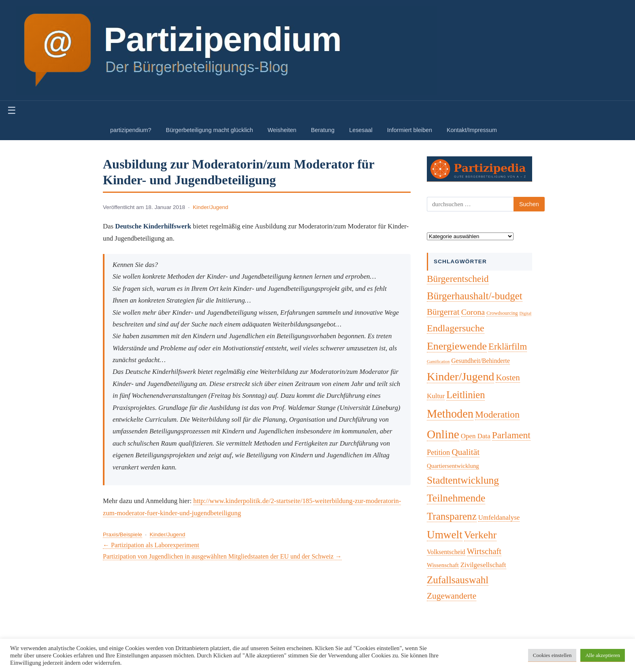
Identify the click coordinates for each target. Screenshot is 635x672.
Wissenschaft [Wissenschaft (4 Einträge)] (443, 565)
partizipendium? (131, 130)
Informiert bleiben (410, 130)
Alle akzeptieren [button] (603, 655)
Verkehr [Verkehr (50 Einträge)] (481, 535)
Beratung (323, 130)
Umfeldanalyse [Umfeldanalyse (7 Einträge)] (499, 517)
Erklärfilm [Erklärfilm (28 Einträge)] (508, 347)
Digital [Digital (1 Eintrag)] (526, 313)
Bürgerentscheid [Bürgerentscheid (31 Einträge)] (458, 279)
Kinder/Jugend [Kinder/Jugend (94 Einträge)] (460, 377)
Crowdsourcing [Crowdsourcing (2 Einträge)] (502, 313)
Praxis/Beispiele (123, 534)
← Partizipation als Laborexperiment (151, 545)
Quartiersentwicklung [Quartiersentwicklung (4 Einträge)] (453, 466)
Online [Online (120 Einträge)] (443, 434)
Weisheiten (282, 130)
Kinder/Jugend (211, 207)
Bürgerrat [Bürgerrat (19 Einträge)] (443, 312)
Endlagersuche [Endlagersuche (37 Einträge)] (456, 328)
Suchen (529, 204)
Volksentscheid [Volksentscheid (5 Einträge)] (446, 552)
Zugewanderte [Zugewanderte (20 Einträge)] (452, 596)
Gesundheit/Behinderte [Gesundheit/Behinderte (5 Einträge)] (481, 361)
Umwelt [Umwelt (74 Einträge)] (445, 535)
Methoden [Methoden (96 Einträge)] (450, 414)
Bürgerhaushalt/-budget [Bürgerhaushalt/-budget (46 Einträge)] (475, 296)
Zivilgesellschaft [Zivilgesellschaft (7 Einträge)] (483, 565)
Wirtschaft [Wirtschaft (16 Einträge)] (484, 551)
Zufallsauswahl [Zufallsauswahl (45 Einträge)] (458, 580)
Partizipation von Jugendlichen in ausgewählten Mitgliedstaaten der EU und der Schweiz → (222, 556)
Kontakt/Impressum (472, 130)
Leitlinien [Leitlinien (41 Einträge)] (466, 395)
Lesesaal (361, 130)
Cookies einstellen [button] (552, 655)
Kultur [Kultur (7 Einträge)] (436, 396)
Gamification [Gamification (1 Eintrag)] (438, 362)
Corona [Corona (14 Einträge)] (473, 312)
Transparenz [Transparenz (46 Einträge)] (452, 516)
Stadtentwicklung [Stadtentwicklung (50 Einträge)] (463, 480)
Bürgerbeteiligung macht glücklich (210, 130)
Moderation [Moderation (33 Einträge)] (497, 414)
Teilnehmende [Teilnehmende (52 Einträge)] (456, 498)
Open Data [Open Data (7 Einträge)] (476, 436)
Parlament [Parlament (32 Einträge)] (511, 435)
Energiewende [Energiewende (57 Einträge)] (457, 346)
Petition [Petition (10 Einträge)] (438, 452)
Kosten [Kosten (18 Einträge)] (508, 378)
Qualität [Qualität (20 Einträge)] (466, 452)
